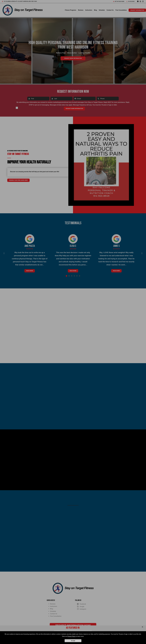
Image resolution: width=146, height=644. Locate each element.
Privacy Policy (72, 636)
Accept (73, 641)
